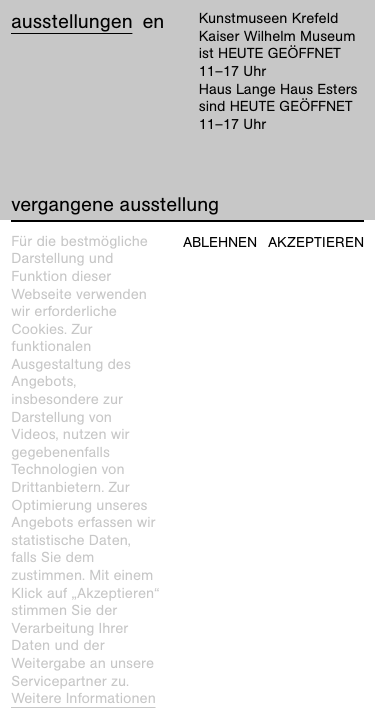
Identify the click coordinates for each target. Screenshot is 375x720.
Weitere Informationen (83, 699)
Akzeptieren (316, 242)
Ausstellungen (71, 22)
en (153, 22)
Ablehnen (220, 242)
